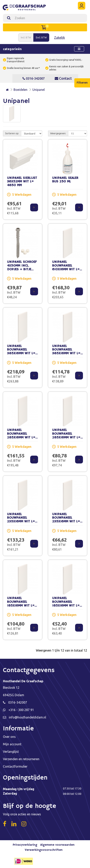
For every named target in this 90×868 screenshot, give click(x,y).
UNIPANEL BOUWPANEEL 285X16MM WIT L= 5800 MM (21, 436)
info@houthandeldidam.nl (27, 717)
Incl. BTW (26, 37)
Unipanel (39, 90)
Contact (63, 78)
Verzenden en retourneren (21, 759)
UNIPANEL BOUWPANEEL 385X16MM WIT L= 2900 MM (66, 352)
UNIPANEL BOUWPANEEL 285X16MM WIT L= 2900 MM (66, 436)
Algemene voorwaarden (57, 845)
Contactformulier (15, 766)
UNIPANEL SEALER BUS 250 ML (65, 180)
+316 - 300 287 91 (21, 710)
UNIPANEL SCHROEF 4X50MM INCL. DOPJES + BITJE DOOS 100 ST (22, 267)
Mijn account (12, 744)
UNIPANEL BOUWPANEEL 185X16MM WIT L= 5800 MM (21, 604)
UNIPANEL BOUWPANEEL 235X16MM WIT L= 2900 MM (66, 520)
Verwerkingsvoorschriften (44, 850)
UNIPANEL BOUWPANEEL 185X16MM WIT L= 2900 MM (66, 604)
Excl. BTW (41, 37)
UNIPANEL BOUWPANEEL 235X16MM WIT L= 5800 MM (21, 520)
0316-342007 (34, 78)
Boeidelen (20, 90)
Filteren (82, 83)
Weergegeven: (58, 133)
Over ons (9, 737)
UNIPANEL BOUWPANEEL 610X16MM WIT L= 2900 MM (66, 267)
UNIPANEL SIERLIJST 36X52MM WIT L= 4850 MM (22, 182)
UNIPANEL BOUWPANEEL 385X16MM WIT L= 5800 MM (21, 352)
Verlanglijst (11, 752)
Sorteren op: (12, 133)
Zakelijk (60, 38)
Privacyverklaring (25, 845)
